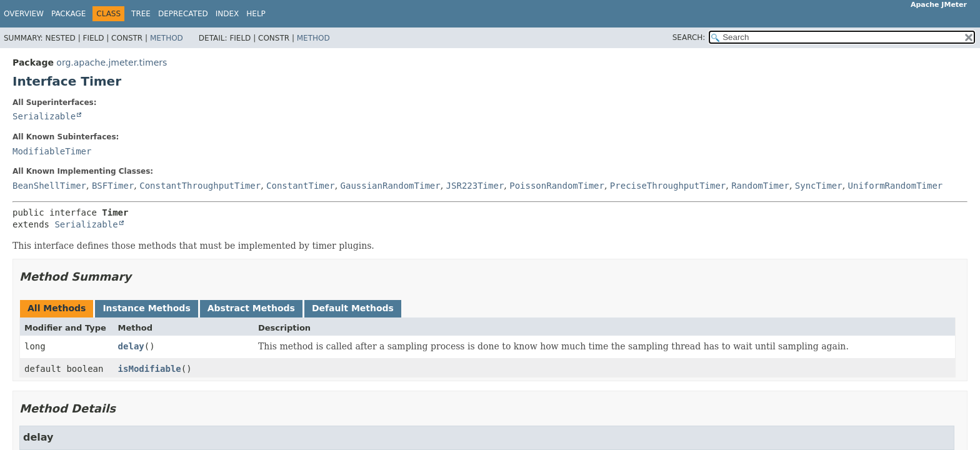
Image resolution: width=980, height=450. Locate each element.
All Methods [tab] (57, 308)
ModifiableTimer (52, 151)
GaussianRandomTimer (391, 186)
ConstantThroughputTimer (200, 186)
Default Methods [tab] (353, 308)
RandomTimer (760, 186)
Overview (24, 14)
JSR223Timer (475, 186)
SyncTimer (819, 186)
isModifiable (150, 369)
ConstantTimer (301, 186)
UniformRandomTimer (896, 186)
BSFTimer (113, 186)
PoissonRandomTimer (557, 186)
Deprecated (183, 14)
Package (68, 14)
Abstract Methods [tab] (251, 308)
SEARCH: (689, 37)
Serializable (44, 116)
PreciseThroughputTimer (668, 186)
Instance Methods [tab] (146, 308)
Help (256, 14)
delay (131, 346)
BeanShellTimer (49, 186)
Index (227, 14)
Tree (141, 14)
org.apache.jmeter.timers (112, 62)
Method (167, 38)
